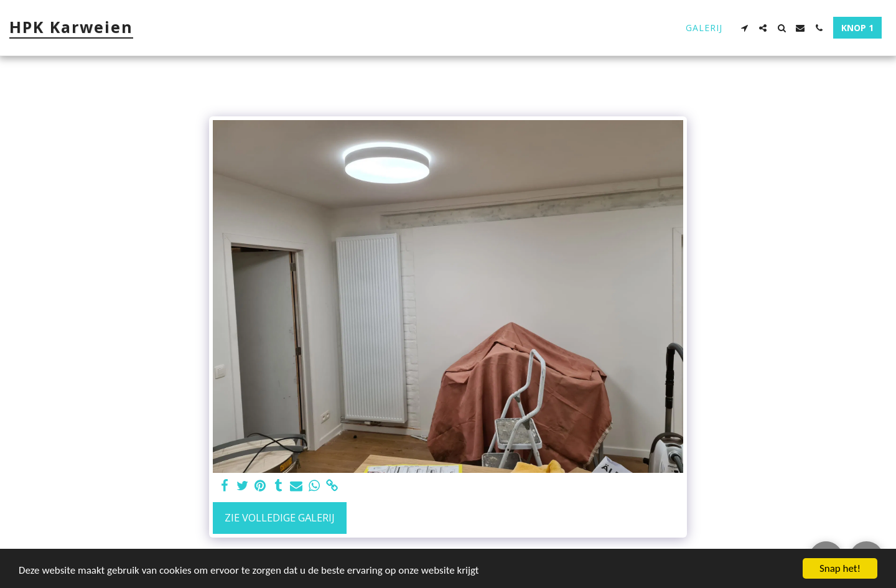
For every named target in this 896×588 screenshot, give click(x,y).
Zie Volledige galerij (280, 517)
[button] (744, 28)
